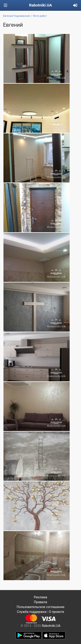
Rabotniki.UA (40, 5)
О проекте (57, 612)
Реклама (41, 597)
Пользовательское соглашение (41, 607)
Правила (40, 602)
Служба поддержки (32, 612)
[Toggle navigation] (5, 5)
